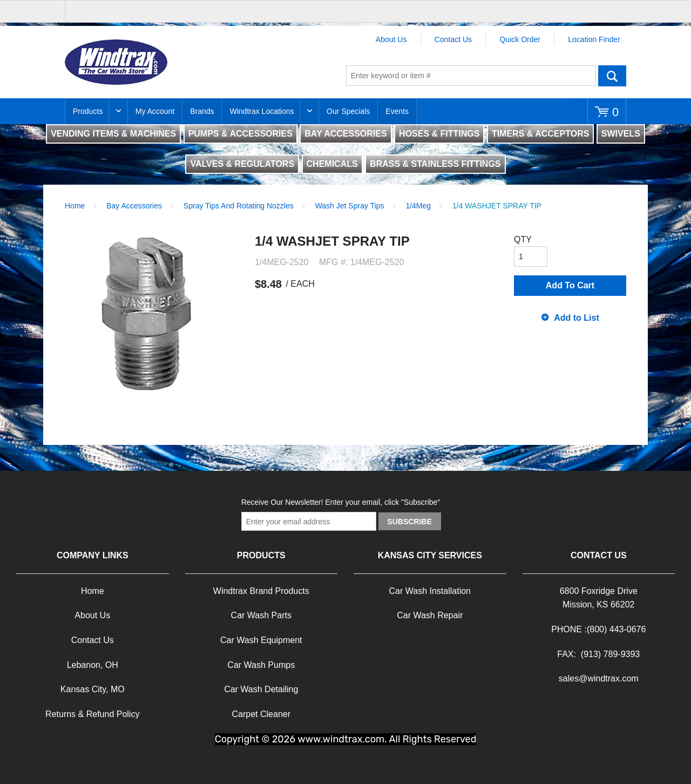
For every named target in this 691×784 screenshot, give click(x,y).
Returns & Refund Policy (92, 714)
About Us (391, 39)
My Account (155, 111)
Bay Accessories (134, 206)
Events (397, 111)
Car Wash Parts (261, 615)
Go (612, 76)
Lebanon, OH (93, 665)
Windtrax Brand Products (261, 591)
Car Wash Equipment (261, 640)
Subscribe (409, 522)
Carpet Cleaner (262, 714)
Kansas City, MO (93, 689)
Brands (202, 111)
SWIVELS (621, 134)
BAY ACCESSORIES (345, 134)
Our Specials (348, 111)
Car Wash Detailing (261, 689)
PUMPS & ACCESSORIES (241, 134)
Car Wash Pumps (261, 665)
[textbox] (471, 76)
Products (88, 111)
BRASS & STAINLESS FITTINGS (435, 164)
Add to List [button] (577, 318)
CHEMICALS (332, 164)
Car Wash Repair (430, 615)
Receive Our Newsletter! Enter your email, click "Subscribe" (341, 502)
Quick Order (520, 39)
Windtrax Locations (262, 111)
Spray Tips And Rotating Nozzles (239, 206)
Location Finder (594, 39)
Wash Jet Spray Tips (350, 206)
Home (75, 206)
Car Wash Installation (430, 591)
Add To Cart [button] (570, 285)
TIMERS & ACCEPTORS (540, 134)
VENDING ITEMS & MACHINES (113, 134)
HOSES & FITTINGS (439, 134)
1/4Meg (418, 206)
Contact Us (453, 39)
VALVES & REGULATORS (242, 164)
